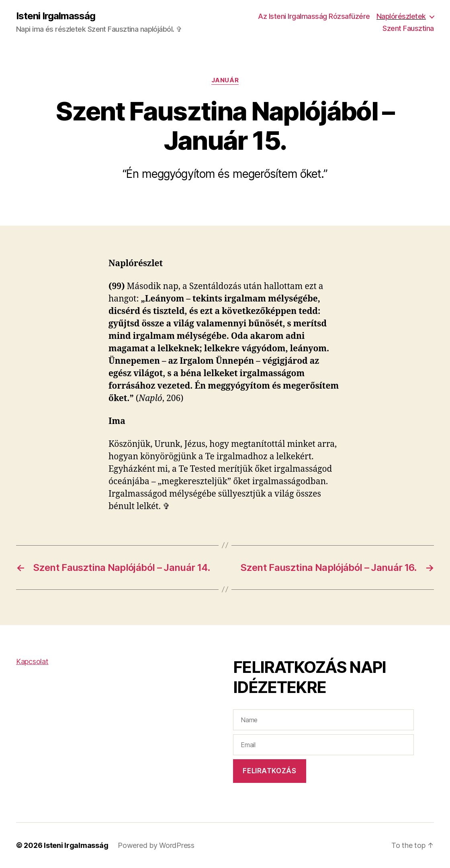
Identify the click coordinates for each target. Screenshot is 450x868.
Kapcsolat (32, 661)
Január (225, 80)
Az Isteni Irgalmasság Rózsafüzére (314, 16)
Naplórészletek (401, 16)
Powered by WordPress (156, 845)
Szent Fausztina (408, 28)
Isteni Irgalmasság (56, 16)
